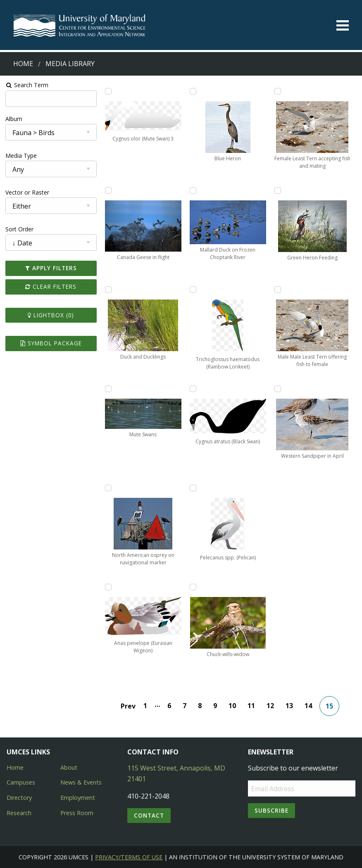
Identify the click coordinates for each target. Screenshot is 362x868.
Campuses (21, 782)
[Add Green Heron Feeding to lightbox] (278, 190)
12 (270, 706)
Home (23, 64)
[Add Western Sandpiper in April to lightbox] (278, 389)
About (69, 767)
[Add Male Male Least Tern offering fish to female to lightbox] (278, 290)
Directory (19, 798)
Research (19, 813)
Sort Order (19, 229)
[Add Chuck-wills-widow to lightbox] (193, 587)
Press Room (77, 813)
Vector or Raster (27, 192)
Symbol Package (51, 343)
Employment (78, 798)
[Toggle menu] (343, 25)
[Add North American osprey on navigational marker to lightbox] (108, 488)
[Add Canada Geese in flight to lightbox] (108, 190)
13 (289, 706)
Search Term (27, 85)
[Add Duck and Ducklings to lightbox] (108, 290)
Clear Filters (51, 287)
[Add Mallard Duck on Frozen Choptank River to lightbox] (193, 190)
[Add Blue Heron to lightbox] (193, 91)
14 (308, 706)
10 (232, 706)
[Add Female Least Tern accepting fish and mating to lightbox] (278, 91)
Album (14, 119)
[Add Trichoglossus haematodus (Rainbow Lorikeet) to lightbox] (193, 290)
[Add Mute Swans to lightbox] (108, 389)
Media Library (70, 64)
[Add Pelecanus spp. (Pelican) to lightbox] (193, 488)
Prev (128, 706)
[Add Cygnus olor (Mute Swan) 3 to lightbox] (108, 91)
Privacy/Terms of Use (129, 857)
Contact (149, 815)
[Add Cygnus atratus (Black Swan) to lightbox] (193, 389)
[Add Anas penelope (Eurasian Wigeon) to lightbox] (108, 587)
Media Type (21, 156)
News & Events (81, 782)
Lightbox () (51, 315)
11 (251, 706)
